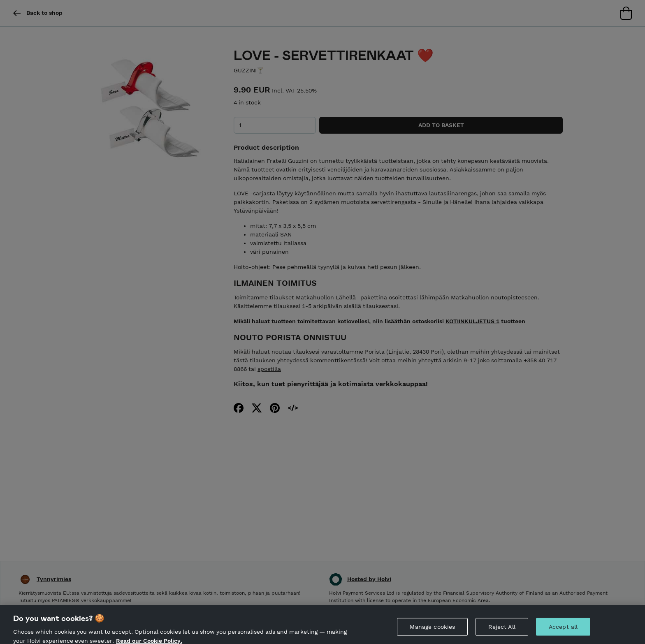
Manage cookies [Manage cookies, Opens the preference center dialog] (432, 629)
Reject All (502, 629)
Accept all (563, 629)
